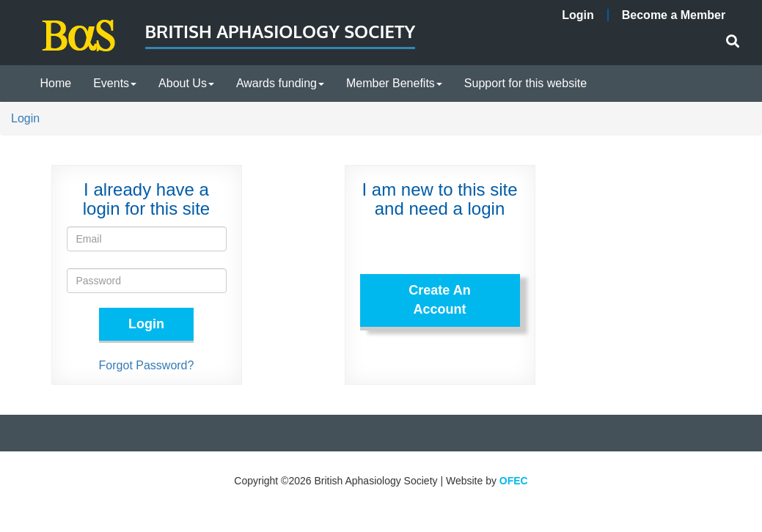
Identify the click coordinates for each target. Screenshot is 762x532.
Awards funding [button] (280, 83)
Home (56, 83)
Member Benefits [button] (394, 83)
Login (578, 15)
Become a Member (674, 15)
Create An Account (439, 300)
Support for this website (525, 83)
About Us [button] (186, 83)
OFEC (514, 481)
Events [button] (115, 83)
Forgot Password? (147, 365)
